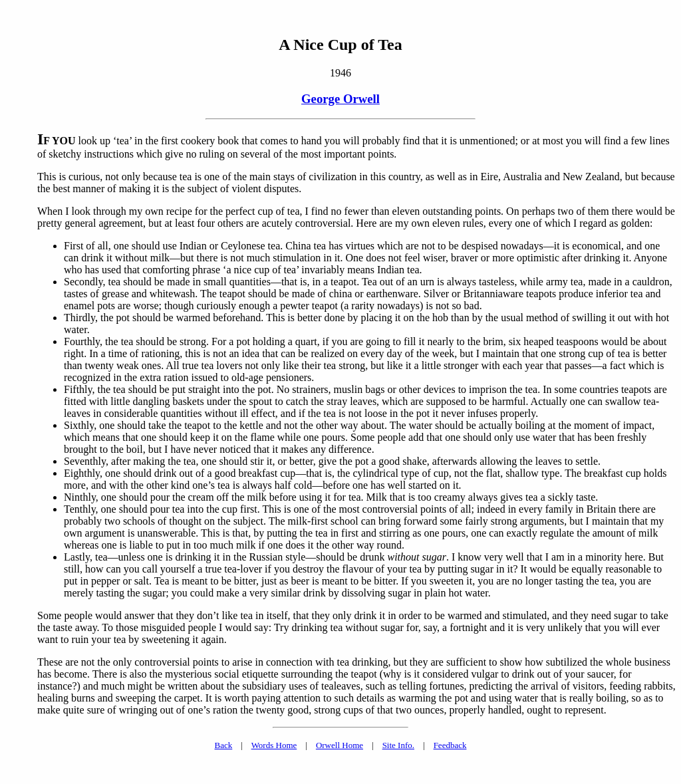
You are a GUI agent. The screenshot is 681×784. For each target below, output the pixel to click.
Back (224, 745)
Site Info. (398, 745)
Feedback (450, 745)
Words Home (274, 745)
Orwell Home (340, 745)
